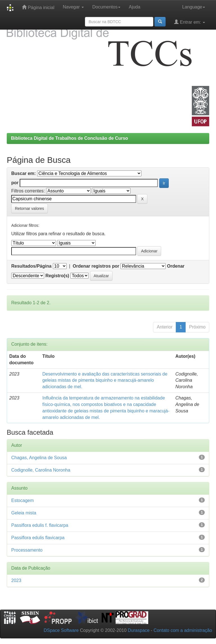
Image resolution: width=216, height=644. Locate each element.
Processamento (27, 550)
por (15, 183)
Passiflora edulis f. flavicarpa (40, 525)
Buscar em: (23, 173)
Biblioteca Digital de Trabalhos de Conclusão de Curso (69, 138)
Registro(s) (57, 276)
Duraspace (139, 630)
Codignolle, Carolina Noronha (41, 470)
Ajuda (135, 7)
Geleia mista (24, 513)
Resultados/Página (31, 266)
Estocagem (22, 500)
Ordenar (176, 266)
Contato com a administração (183, 630)
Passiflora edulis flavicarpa (38, 538)
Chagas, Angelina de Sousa (39, 458)
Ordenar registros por (96, 266)
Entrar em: (190, 22)
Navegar (73, 7)
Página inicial (38, 7)
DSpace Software (61, 630)
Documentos (106, 7)
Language (194, 7)
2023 (16, 580)
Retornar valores (30, 208)
